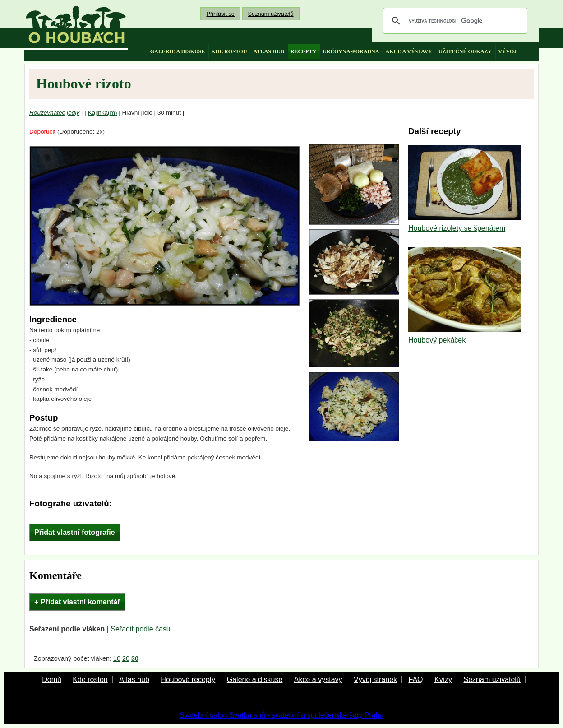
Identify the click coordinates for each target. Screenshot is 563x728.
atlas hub (269, 51)
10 (117, 658)
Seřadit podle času (141, 629)
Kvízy (443, 679)
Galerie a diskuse (255, 679)
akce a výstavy (408, 51)
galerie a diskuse (178, 51)
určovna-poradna (351, 51)
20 (126, 658)
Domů (52, 679)
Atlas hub (134, 679)
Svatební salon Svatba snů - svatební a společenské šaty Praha (282, 715)
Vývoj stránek (375, 679)
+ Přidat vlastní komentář (77, 602)
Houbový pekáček (437, 340)
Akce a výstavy (318, 679)
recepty (303, 51)
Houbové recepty (188, 679)
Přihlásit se (220, 14)
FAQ (415, 679)
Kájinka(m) (103, 113)
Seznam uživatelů (271, 14)
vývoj (507, 51)
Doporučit (42, 132)
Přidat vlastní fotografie (75, 532)
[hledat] (454, 21)
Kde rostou (90, 679)
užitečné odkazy (465, 51)
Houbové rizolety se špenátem (457, 228)
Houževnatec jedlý (54, 113)
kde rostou (229, 51)
